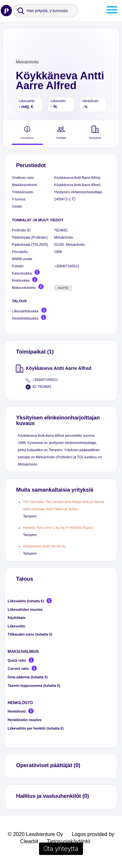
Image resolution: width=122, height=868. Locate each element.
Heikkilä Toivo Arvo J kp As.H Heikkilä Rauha (58, 528)
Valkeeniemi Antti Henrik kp (44, 546)
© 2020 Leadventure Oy (35, 834)
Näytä (63, 288)
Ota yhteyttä (61, 849)
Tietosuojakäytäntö (69, 841)
